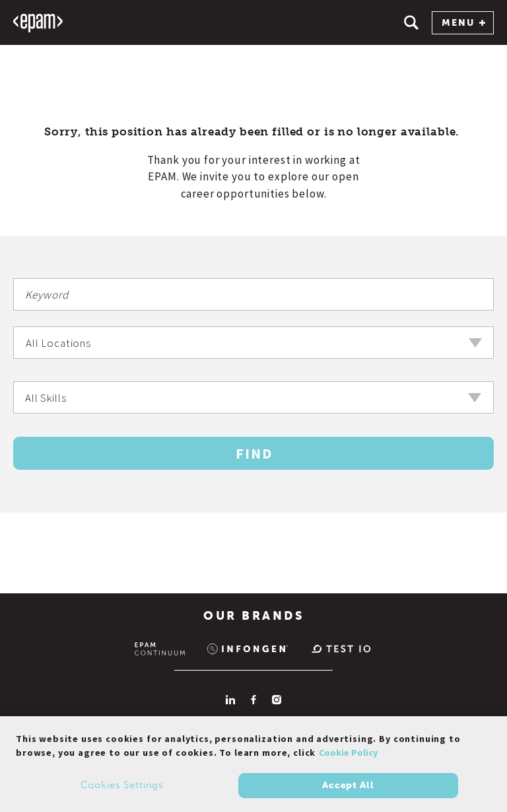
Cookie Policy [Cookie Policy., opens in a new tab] (348, 756)
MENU (463, 23)
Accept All (348, 788)
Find (254, 453)
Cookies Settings (122, 788)
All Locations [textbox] (59, 343)
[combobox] (253, 343)
